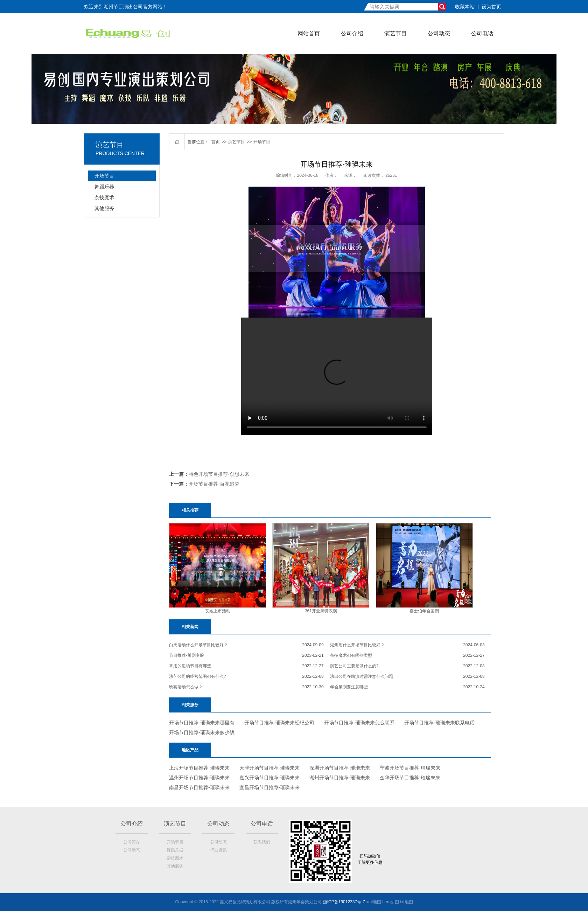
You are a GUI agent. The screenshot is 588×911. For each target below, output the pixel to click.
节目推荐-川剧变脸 (187, 655)
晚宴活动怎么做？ (186, 687)
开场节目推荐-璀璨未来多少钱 (202, 732)
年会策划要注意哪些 (349, 687)
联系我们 (262, 842)
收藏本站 (465, 7)
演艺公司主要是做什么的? (354, 666)
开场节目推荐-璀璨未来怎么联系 (359, 723)
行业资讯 (218, 850)
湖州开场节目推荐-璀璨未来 (340, 778)
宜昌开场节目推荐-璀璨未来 (270, 787)
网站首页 (309, 33)
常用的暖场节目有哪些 (190, 666)
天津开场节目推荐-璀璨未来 (270, 768)
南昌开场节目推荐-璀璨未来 (199, 787)
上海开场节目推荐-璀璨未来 (199, 768)
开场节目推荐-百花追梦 (214, 484)
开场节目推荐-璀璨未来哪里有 (202, 723)
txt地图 (407, 902)
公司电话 (482, 33)
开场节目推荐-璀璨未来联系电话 (439, 723)
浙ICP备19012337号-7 (344, 902)
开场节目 (104, 176)
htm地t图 (390, 902)
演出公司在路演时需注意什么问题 (362, 676)
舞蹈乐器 (104, 187)
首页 (216, 142)
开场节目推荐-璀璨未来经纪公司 (279, 723)
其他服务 (104, 208)
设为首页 (491, 7)
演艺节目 (395, 33)
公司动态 (439, 33)
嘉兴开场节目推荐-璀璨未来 (270, 778)
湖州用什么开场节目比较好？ (357, 645)
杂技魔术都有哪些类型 (351, 655)
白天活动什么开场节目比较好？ (198, 645)
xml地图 (374, 902)
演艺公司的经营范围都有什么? (198, 676)
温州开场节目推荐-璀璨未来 (199, 778)
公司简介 (132, 842)
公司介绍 (352, 33)
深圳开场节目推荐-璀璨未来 (340, 768)
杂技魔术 (104, 197)
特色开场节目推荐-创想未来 (219, 474)
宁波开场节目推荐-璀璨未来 (410, 768)
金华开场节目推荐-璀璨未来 (410, 778)
